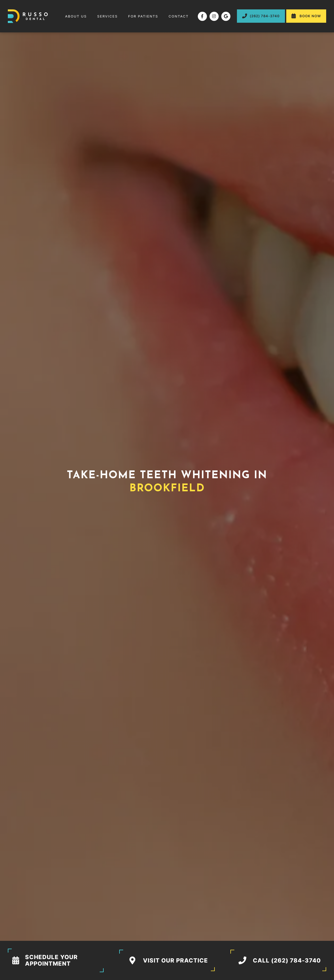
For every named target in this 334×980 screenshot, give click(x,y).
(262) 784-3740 (261, 16)
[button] (108, 16)
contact (179, 16)
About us (76, 16)
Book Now (306, 16)
